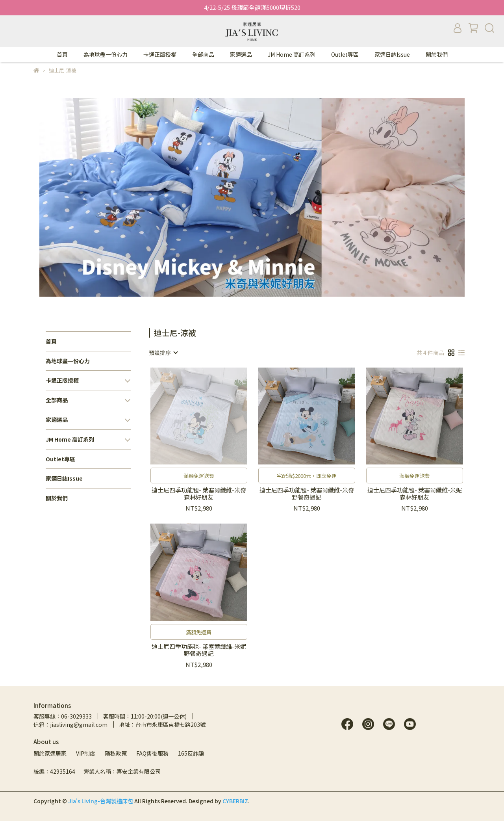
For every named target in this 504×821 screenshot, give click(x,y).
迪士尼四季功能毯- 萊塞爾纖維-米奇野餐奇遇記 (307, 494)
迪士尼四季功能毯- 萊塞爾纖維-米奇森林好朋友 (199, 494)
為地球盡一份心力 (106, 54)
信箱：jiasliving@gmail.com (70, 724)
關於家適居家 (50, 753)
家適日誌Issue (392, 54)
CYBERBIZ (235, 801)
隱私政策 (116, 753)
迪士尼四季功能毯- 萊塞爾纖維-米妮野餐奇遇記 (199, 650)
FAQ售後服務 (152, 753)
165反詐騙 (191, 753)
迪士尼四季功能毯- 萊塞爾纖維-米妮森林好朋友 (415, 494)
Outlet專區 (345, 54)
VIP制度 (86, 753)
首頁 (62, 54)
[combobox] (163, 353)
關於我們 (437, 54)
